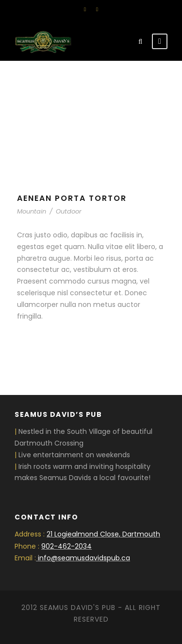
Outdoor (69, 211)
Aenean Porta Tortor (72, 198)
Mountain (32, 211)
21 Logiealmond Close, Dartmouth (103, 534)
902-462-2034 (66, 546)
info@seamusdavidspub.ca (84, 558)
